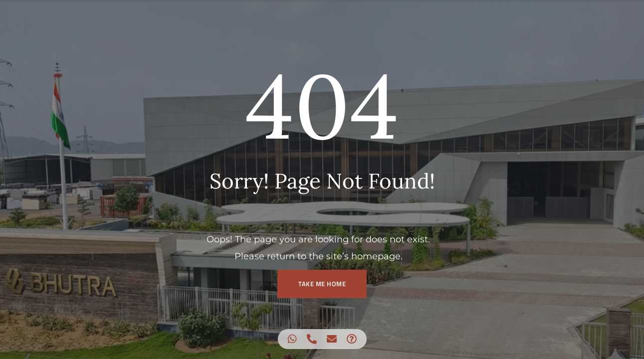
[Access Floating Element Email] (332, 339)
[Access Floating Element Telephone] (312, 339)
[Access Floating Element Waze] (352, 339)
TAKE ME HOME (322, 284)
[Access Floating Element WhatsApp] (292, 339)
